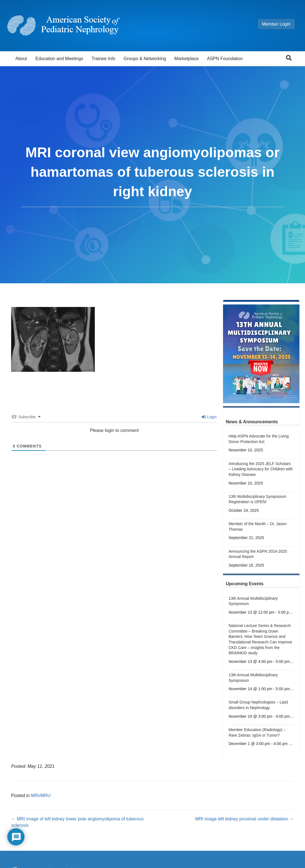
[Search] (289, 58)
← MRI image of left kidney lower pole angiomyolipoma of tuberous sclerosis (77, 822)
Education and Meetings (59, 59)
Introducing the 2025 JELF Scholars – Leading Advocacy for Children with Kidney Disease (261, 469)
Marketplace (186, 59)
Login (209, 417)
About (21, 59)
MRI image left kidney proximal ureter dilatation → (245, 819)
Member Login (271, 24)
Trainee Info (103, 59)
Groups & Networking (145, 59)
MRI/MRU (41, 796)
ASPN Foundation (225, 59)
